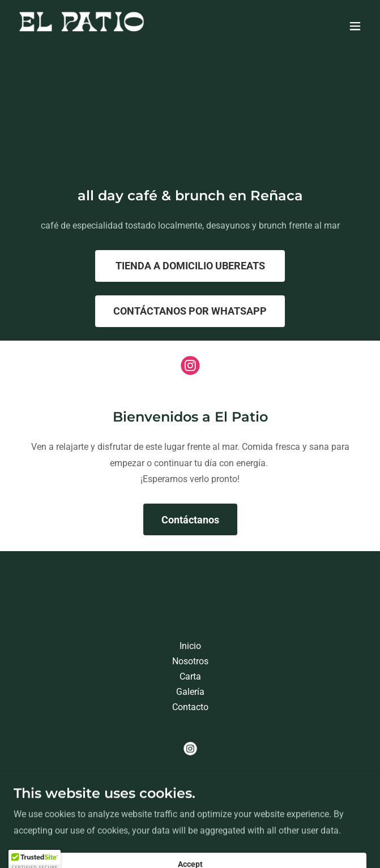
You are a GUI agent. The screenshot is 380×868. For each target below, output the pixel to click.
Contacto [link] (190, 707)
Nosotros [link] (190, 661)
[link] (82, 26)
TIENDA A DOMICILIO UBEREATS (190, 266)
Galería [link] (190, 692)
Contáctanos (190, 520)
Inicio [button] (190, 646)
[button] (355, 26)
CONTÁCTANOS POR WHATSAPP (190, 311)
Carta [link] (190, 676)
